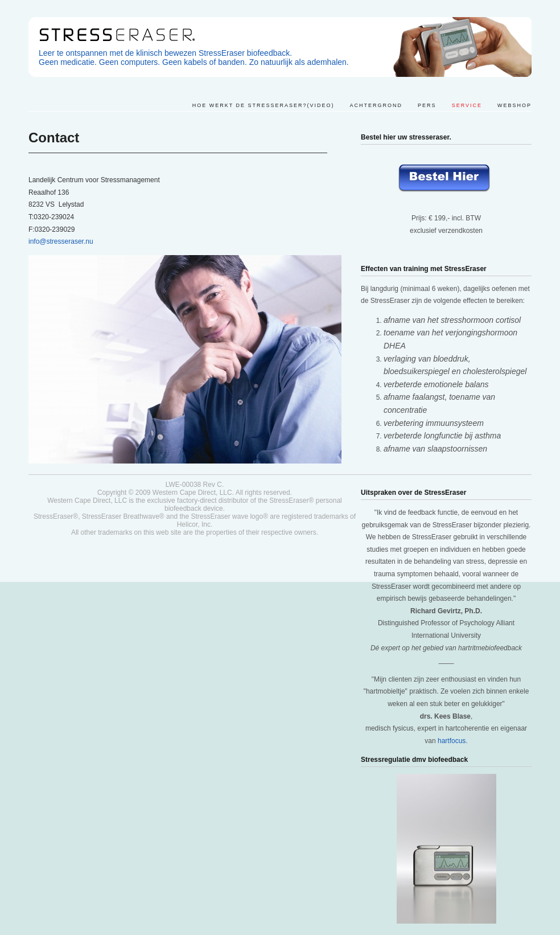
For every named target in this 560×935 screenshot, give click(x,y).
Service (467, 105)
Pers (427, 105)
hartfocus (452, 741)
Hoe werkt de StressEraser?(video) (263, 105)
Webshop (514, 105)
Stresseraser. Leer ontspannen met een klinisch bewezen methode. (280, 47)
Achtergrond (376, 105)
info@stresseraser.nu (61, 241)
